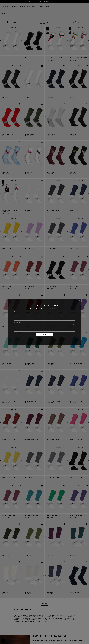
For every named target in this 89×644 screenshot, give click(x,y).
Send (44, 335)
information (44, 338)
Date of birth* (17, 322)
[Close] (79, 301)
